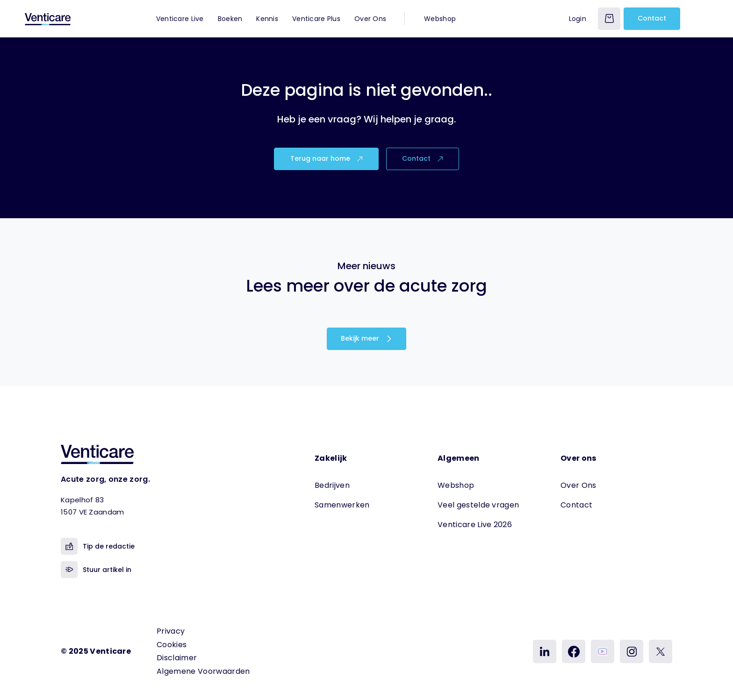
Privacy (171, 631)
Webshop (440, 19)
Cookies (172, 645)
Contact (652, 18)
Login (578, 19)
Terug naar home (326, 158)
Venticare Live (180, 19)
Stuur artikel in (96, 570)
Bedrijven (332, 485)
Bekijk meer (366, 338)
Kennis (267, 19)
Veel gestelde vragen (478, 505)
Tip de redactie (98, 546)
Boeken (230, 19)
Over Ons (370, 19)
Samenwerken (342, 505)
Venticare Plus (316, 19)
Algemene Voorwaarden (203, 671)
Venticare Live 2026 (475, 525)
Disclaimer (177, 658)
